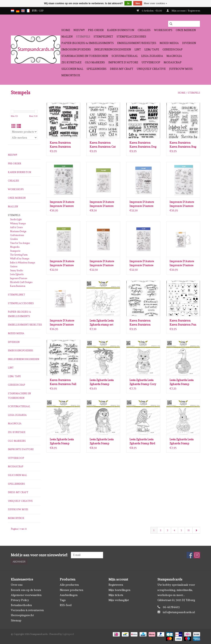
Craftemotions (17, 235)
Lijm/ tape (152, 49)
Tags (63, 600)
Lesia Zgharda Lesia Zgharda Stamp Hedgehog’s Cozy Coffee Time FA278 (102, 442)
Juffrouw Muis (181, 69)
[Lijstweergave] (19, 126)
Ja (128, 3)
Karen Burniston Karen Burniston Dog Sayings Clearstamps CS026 (143, 145)
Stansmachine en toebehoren (85, 56)
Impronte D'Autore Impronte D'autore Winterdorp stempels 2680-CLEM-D (143, 263)
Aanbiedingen (69, 595)
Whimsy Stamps (18, 224)
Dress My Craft (122, 69)
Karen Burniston (121, 30)
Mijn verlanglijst (119, 600)
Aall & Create (16, 227)
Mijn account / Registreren (183, 11)
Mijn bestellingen (119, 590)
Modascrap (173, 62)
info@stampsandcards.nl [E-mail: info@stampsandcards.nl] (179, 612)
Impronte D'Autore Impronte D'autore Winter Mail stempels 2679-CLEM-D (103, 263)
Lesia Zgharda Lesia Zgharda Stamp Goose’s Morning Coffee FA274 (182, 382)
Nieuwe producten (72, 590)
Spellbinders (97, 69)
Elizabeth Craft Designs (21, 282)
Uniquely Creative (151, 69)
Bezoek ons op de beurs (26, 590)
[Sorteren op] (24, 132)
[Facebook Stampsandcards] (190, 555)
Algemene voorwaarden (26, 595)
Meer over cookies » (156, 3)
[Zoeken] (184, 24)
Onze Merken (186, 30)
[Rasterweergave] (14, 126)
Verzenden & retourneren (27, 610)
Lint (138, 49)
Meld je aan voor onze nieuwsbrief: (39, 555)
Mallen (67, 37)
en (23, 11)
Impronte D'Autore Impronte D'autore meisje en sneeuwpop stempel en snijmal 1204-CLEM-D (63, 323)
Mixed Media (169, 43)
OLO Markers (95, 62)
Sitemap (16, 620)
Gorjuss (14, 267)
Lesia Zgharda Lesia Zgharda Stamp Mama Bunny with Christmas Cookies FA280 (182, 442)
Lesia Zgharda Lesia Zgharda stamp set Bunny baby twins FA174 (102, 323)
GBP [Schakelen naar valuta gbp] (41, 11)
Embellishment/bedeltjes (137, 43)
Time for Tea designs (20, 243)
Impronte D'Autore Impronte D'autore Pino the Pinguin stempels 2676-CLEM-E (182, 204)
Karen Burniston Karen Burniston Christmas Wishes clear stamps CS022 (142, 323)
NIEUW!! (79, 30)
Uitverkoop (151, 62)
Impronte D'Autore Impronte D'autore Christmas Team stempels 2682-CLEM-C (102, 204)
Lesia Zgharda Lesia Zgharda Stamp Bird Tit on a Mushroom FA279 (142, 442)
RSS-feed (66, 605)
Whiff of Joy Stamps (20, 259)
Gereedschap (173, 49)
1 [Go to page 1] (154, 530)
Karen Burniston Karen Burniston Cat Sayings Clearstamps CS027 (103, 145)
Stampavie (15, 251)
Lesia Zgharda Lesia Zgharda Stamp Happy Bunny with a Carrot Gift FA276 (63, 442)
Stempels (83, 37)
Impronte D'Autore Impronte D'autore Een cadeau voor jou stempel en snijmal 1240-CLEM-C (182, 263)
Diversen (189, 43)
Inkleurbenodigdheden (113, 49)
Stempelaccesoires (131, 37)
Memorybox (71, 75)
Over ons (17, 585)
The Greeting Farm (19, 255)
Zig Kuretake (71, 62)
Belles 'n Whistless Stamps (23, 263)
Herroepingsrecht (22, 615)
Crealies (144, 30)
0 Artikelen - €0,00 (150, 11)
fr (28, 11)
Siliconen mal (72, 69)
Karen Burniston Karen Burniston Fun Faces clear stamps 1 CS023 (183, 323)
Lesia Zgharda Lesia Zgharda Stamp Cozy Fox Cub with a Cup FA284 (143, 382)
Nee (138, 3)
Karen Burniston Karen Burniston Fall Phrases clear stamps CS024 (63, 382)
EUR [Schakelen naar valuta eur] (35, 11)
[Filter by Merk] (24, 138)
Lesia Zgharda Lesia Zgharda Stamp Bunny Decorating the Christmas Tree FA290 (102, 382)
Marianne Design (18, 231)
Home (66, 30)
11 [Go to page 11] (189, 530)
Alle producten (69, 585)
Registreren (116, 585)
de (18, 11)
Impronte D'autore (123, 62)
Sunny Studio (17, 271)
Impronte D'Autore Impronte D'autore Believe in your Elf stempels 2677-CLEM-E (63, 204)
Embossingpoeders (76, 49)
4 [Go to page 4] (174, 530)
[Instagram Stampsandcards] (197, 555)
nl (12, 11)
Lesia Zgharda (152, 56)
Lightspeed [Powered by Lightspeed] (68, 634)
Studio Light (16, 220)
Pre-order (96, 30)
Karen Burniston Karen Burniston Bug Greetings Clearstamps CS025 (183, 145)
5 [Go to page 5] (181, 530)
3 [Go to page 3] (168, 530)
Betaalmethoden (21, 605)
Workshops (163, 30)
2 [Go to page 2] (161, 530)
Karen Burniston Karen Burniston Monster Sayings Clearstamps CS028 (62, 145)
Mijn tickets (116, 595)
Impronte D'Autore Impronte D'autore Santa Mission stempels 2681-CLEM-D (63, 263)
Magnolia (174, 56)
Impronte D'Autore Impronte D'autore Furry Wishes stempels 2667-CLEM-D (142, 204)
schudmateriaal (125, 56)
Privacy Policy (20, 600)
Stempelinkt (103, 37)
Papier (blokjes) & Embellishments (88, 43)
